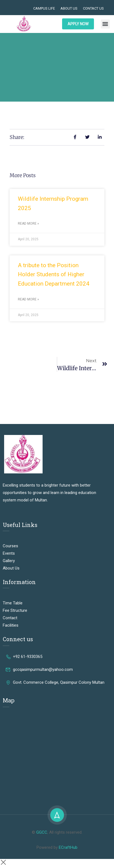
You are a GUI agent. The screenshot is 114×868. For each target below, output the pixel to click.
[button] (105, 24)
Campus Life (44, 8)
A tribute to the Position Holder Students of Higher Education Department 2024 (54, 274)
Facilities (11, 625)
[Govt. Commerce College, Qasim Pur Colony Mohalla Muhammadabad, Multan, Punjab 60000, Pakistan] (57, 754)
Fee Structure (15, 610)
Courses (10, 546)
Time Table (13, 603)
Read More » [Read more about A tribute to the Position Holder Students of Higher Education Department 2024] (28, 299)
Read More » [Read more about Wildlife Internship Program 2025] (28, 224)
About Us (69, 8)
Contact (10, 618)
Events (9, 553)
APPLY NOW (78, 24)
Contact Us (93, 8)
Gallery (9, 561)
